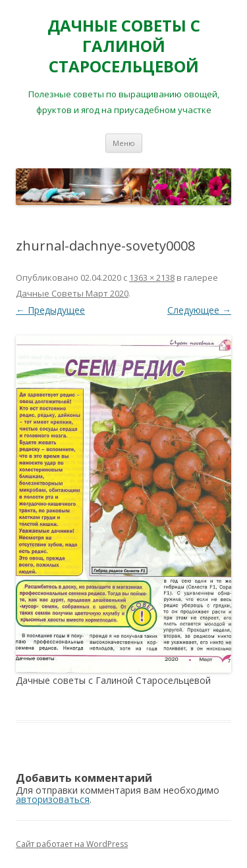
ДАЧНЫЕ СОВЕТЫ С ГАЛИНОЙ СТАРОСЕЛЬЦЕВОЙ (124, 46)
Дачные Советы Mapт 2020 (72, 293)
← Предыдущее (50, 310)
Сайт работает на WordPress (72, 844)
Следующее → (199, 310)
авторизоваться (53, 799)
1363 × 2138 (152, 277)
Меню (124, 143)
